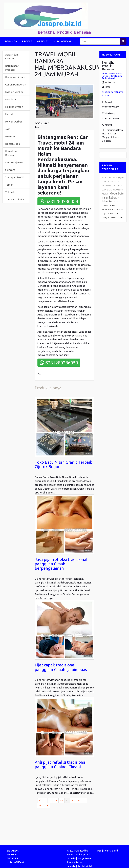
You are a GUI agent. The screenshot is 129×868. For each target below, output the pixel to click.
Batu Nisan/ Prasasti (12, 68)
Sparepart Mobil (14, 177)
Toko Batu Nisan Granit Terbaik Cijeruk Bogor (63, 464)
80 (61, 800)
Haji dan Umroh (14, 107)
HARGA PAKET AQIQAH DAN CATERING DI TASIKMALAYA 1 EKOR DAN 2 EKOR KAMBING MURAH (113, 186)
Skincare (10, 170)
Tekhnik (10, 192)
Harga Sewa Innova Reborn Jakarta (79, 862)
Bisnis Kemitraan (15, 77)
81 (68, 800)
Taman (9, 185)
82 (73, 800)
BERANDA (11, 41)
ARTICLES (43, 41)
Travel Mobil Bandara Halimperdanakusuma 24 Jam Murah (112, 76)
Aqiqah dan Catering (12, 57)
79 (56, 800)
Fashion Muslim (14, 92)
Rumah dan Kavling (12, 153)
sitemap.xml (111, 851)
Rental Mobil (13, 144)
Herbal (9, 114)
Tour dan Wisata (14, 199)
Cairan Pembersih (16, 85)
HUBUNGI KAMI (62, 41)
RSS (99, 851)
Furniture (11, 99)
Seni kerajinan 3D (15, 162)
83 (79, 800)
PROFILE (27, 41)
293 (41, 805)
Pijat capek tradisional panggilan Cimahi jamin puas (61, 667)
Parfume (10, 136)
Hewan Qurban (14, 122)
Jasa (8, 129)
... (50, 800)
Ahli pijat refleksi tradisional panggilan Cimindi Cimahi (61, 764)
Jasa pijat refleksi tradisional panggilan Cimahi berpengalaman (61, 564)
